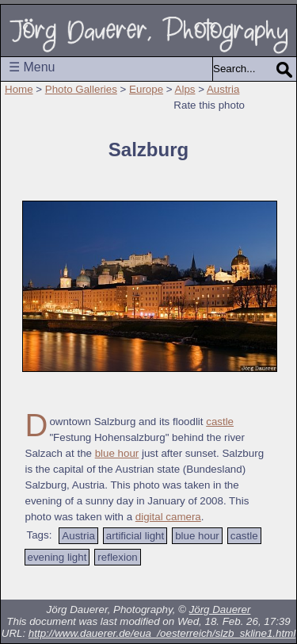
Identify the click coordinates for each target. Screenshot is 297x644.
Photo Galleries (81, 89)
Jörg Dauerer (220, 609)
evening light (57, 557)
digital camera (168, 517)
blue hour (117, 453)
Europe (146, 89)
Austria (223, 89)
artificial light (135, 536)
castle (220, 422)
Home (19, 89)
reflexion (117, 557)
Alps (185, 89)
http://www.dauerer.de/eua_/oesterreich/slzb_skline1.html (162, 633)
